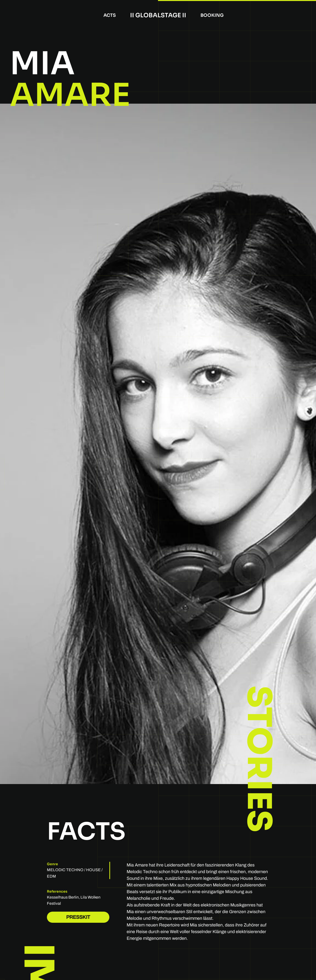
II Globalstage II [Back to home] (158, 15)
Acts (110, 15)
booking (212, 15)
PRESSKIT (78, 917)
